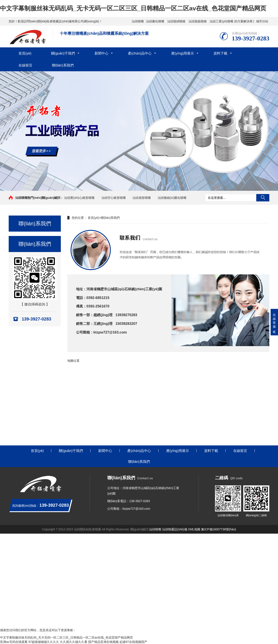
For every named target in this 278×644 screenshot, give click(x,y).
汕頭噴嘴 (138, 21)
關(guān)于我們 (63, 53)
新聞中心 (101, 53)
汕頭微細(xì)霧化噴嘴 (172, 198)
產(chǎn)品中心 (140, 53)
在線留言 (25, 65)
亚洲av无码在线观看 (14, 642)
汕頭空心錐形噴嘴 (114, 198)
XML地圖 (194, 529)
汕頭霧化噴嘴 (155, 21)
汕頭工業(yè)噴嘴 (221, 21)
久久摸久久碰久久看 (74, 642)
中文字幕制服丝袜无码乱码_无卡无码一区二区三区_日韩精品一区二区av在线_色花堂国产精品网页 (133, 8)
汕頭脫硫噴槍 (198, 21)
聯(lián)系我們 (63, 65)
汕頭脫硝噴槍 (176, 21)
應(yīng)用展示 (183, 53)
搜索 (263, 198)
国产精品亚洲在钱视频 (103, 642)
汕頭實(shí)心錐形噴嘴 (79, 198)
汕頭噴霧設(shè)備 (175, 529)
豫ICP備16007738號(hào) (218, 529)
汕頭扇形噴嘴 (142, 198)
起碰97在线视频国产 (133, 642)
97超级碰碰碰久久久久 (44, 642)
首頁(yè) (25, 53)
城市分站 (262, 21)
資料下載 (220, 53)
